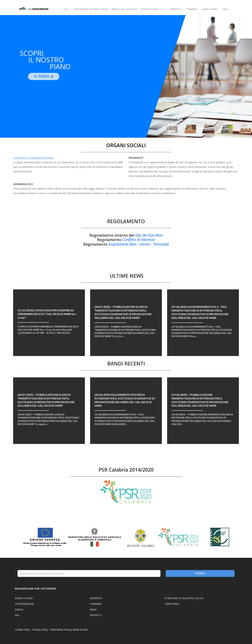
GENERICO (96, 598)
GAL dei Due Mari (149, 235)
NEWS (93, 610)
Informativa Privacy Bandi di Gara (69, 630)
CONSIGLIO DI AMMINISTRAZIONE (33, 158)
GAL (17, 615)
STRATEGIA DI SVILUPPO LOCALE (91, 9)
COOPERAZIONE (24, 604)
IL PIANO (42, 76)
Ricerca (200, 573)
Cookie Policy (22, 630)
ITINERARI (96, 604)
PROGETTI (96, 615)
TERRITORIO (172, 604)
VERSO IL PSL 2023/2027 (124, 9)
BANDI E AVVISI (24, 598)
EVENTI (19, 610)
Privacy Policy (40, 630)
